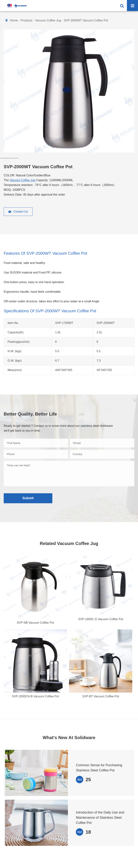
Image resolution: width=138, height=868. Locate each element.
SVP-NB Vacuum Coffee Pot (35, 623)
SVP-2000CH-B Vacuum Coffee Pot (35, 696)
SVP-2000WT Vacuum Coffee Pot (86, 20)
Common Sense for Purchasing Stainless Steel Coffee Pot (99, 768)
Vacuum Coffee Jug (48, 20)
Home (14, 20)
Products (27, 20)
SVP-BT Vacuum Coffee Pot (101, 696)
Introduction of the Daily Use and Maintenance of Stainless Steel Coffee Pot (100, 818)
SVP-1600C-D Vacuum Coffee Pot (101, 619)
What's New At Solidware (69, 738)
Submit (28, 498)
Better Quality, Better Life (30, 414)
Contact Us (18, 212)
